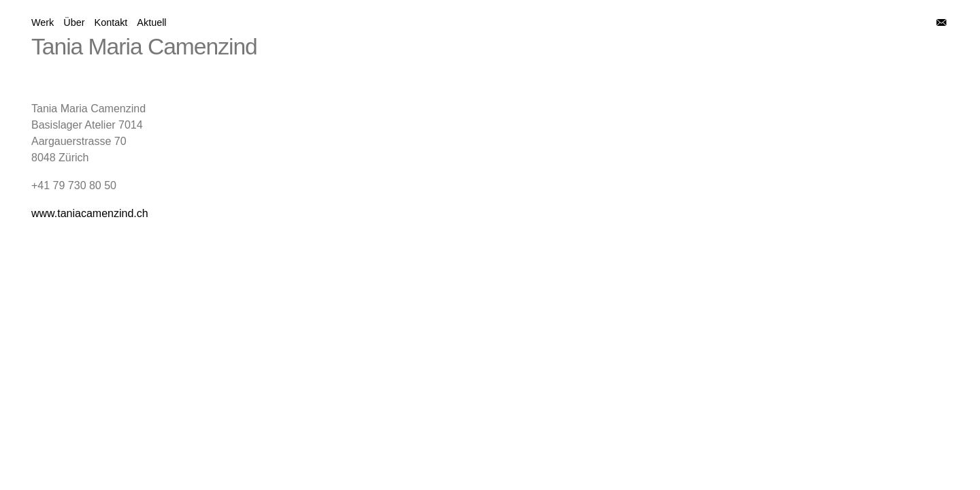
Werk (43, 22)
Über (74, 22)
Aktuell (151, 22)
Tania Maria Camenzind (144, 47)
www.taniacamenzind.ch (90, 213)
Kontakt (111, 22)
